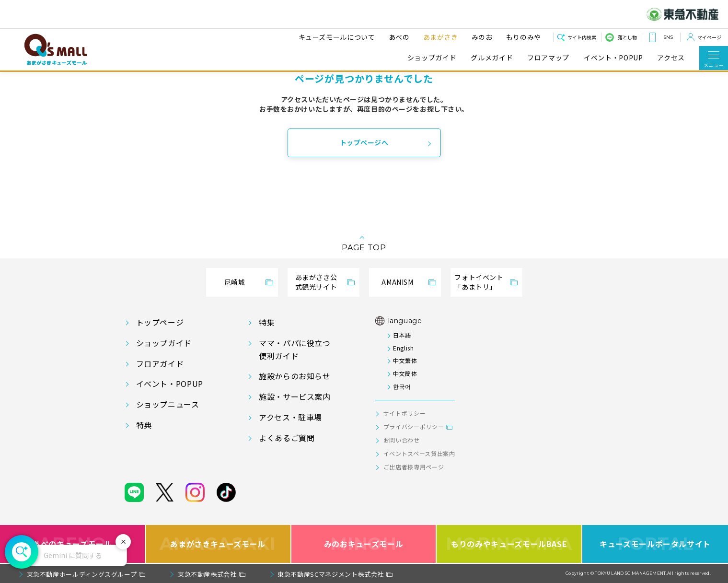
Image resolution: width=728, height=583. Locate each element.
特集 (267, 322)
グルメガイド (492, 58)
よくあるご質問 (287, 438)
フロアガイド (160, 363)
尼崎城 (235, 282)
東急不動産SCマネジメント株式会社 (331, 574)
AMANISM (397, 282)
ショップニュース (168, 404)
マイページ (709, 37)
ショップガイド (432, 58)
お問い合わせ (402, 440)
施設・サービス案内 (295, 396)
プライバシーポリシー (414, 426)
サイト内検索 (582, 37)
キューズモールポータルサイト (655, 544)
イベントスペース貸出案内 (419, 453)
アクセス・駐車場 (290, 417)
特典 (144, 425)
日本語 (402, 335)
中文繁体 (405, 360)
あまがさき (439, 37)
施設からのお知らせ (295, 376)
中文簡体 (405, 373)
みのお (481, 37)
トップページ (160, 322)
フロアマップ (548, 58)
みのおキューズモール (364, 544)
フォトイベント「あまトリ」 (479, 282)
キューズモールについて (335, 37)
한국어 (402, 386)
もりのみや (522, 37)
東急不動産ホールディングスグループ (82, 574)
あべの (398, 37)
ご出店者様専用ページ (414, 467)
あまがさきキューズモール (218, 544)
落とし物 (627, 37)
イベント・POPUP (613, 58)
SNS (668, 37)
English (403, 348)
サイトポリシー (404, 413)
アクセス (671, 58)
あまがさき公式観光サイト (316, 282)
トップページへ (364, 142)
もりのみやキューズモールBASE (509, 544)
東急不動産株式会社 (207, 574)
